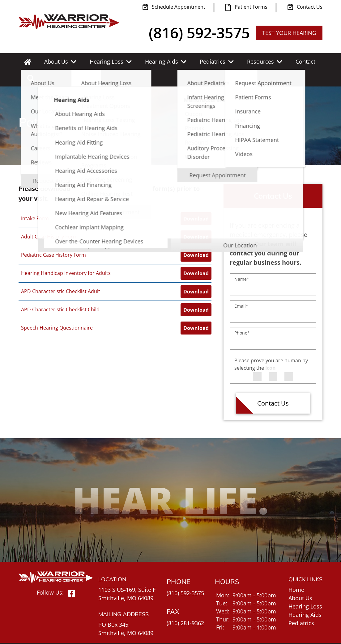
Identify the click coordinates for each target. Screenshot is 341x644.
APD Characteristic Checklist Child (60, 293)
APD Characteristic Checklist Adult (61, 275)
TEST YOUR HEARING (289, 33)
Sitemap (312, 634)
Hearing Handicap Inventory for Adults (66, 256)
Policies (291, 634)
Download (196, 202)
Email (241, 289)
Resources (246, 61)
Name (242, 262)
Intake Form (35, 202)
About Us (55, 61)
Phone (242, 316)
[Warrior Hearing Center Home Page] (69, 20)
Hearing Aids (154, 61)
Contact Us (273, 387)
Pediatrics (201, 61)
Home (296, 573)
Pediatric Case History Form (53, 238)
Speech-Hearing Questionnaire (57, 311)
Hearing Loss (102, 61)
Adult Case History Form (49, 220)
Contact (288, 61)
